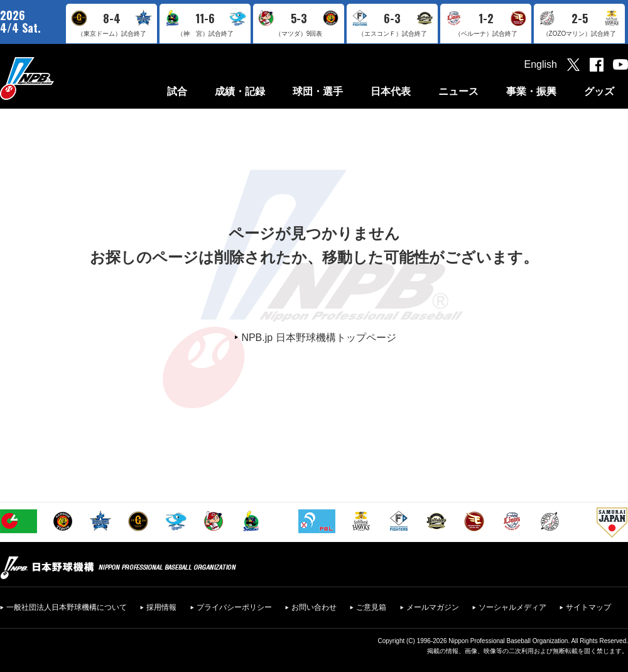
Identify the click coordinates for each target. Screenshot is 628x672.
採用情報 (161, 607)
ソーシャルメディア (512, 607)
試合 (177, 91)
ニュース (458, 91)
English (541, 64)
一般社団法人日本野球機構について (67, 607)
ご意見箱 (371, 607)
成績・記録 (240, 91)
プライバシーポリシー (234, 607)
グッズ (599, 91)
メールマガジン (433, 607)
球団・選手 (318, 91)
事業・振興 (531, 91)
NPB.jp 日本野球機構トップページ (318, 338)
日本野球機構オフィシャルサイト (58, 78)
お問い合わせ (314, 607)
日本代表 (391, 91)
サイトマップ (588, 607)
